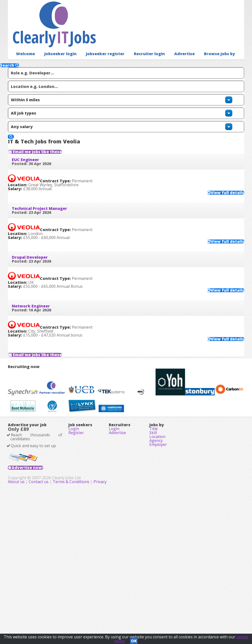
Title (154, 534)
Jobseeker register (98, 46)
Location (157, 548)
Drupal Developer (38, 271)
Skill (153, 541)
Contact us (108, 617)
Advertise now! (35, 587)
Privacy (169, 617)
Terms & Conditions (140, 617)
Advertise (172, 46)
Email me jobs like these (50, 136)
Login (74, 534)
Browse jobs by (205, 46)
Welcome (24, 46)
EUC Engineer (33, 154)
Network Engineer (39, 329)
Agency (156, 555)
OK (134, 639)
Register (76, 541)
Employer (158, 562)
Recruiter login (140, 46)
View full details (218, 192)
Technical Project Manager (47, 213)
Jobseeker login (57, 46)
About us (86, 617)
